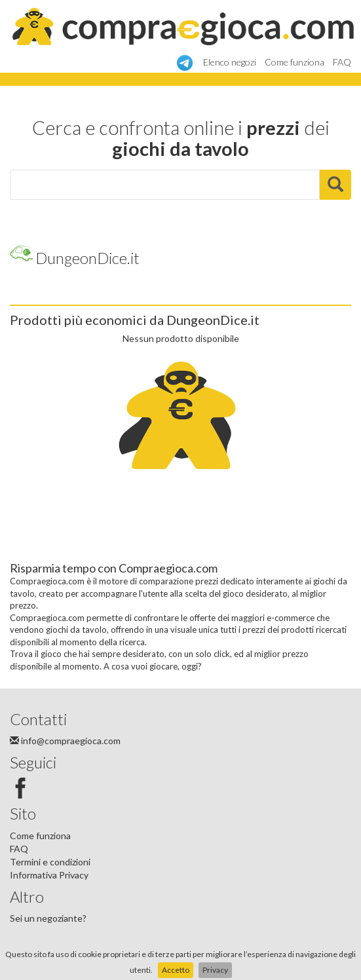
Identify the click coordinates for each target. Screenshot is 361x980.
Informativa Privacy (49, 875)
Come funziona (294, 62)
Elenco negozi (230, 62)
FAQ (342, 62)
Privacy (215, 970)
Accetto (176, 970)
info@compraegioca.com (65, 741)
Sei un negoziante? (48, 918)
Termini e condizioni (50, 862)
